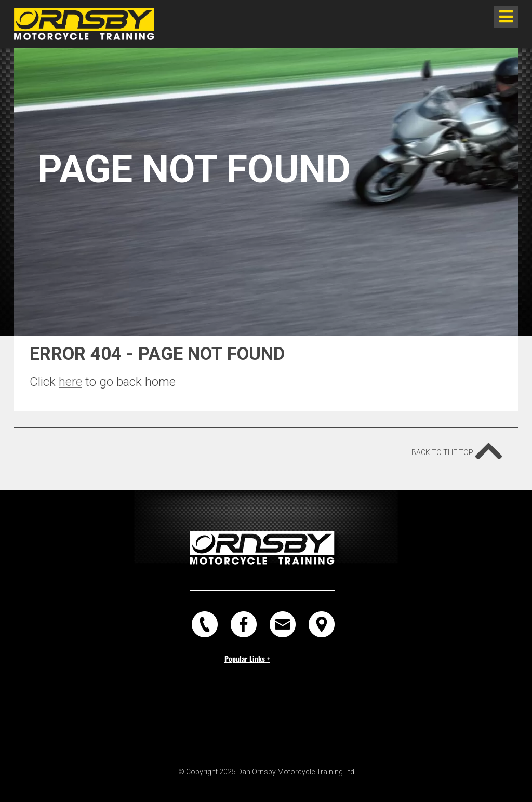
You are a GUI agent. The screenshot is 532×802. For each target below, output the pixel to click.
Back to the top (457, 447)
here (70, 382)
